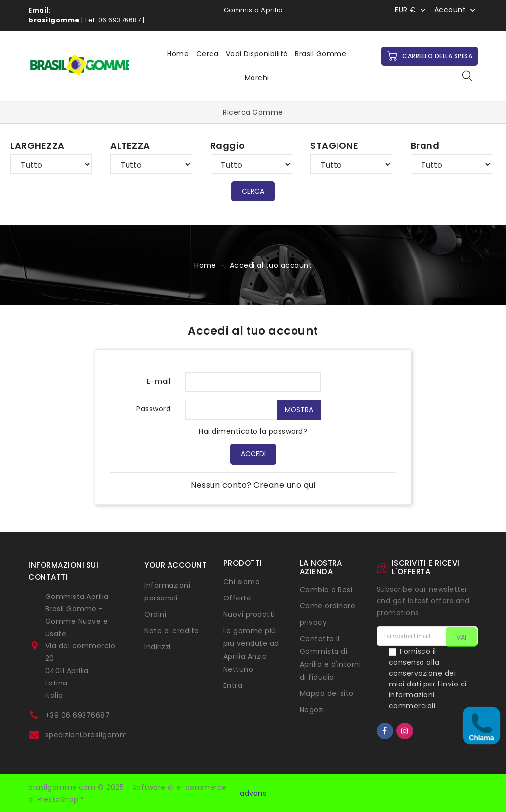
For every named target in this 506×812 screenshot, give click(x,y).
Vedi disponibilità (257, 54)
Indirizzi (158, 647)
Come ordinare (328, 606)
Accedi (253, 454)
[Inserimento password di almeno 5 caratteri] (231, 410)
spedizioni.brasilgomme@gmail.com (112, 735)
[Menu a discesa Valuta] (411, 10)
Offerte (237, 598)
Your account (175, 565)
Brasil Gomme (321, 54)
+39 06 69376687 (78, 715)
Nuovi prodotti (249, 614)
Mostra (299, 410)
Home (178, 54)
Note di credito (172, 631)
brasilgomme (54, 20)
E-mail (159, 381)
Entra (233, 685)
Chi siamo (242, 582)
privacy (314, 622)
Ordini (155, 614)
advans (253, 793)
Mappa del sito (327, 693)
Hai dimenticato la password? (253, 431)
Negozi (312, 710)
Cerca (208, 54)
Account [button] (450, 10)
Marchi (257, 78)
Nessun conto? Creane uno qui (253, 485)
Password (153, 409)
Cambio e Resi (326, 590)
